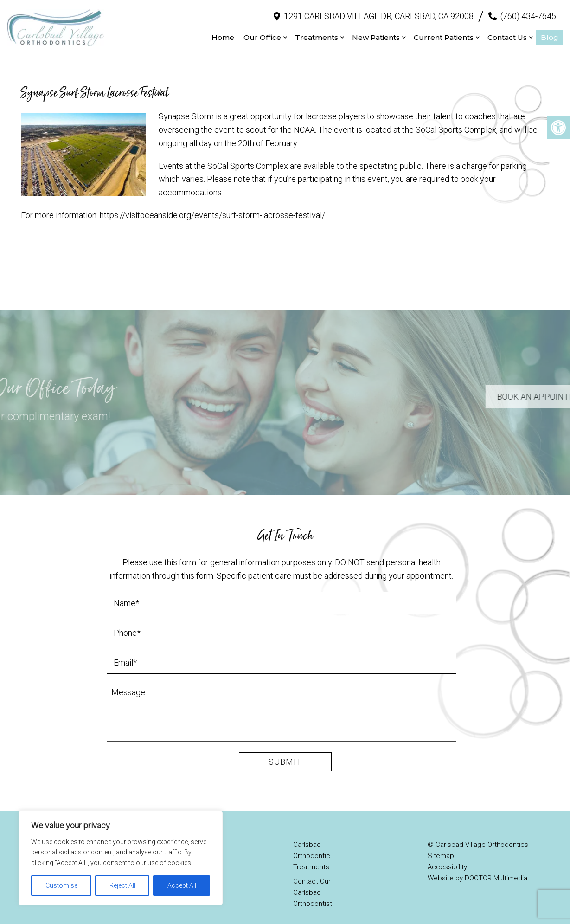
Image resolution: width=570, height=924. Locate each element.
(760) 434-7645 (528, 11)
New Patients (376, 33)
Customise (61, 885)
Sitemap (441, 846)
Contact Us (507, 33)
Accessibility (447, 858)
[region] (121, 858)
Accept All (182, 885)
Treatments (317, 33)
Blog (550, 33)
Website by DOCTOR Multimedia (477, 869)
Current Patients (444, 33)
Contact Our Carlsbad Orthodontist (313, 883)
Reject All (122, 885)
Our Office (262, 33)
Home (223, 33)
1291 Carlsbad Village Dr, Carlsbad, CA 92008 (379, 11)
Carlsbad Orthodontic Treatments (312, 846)
